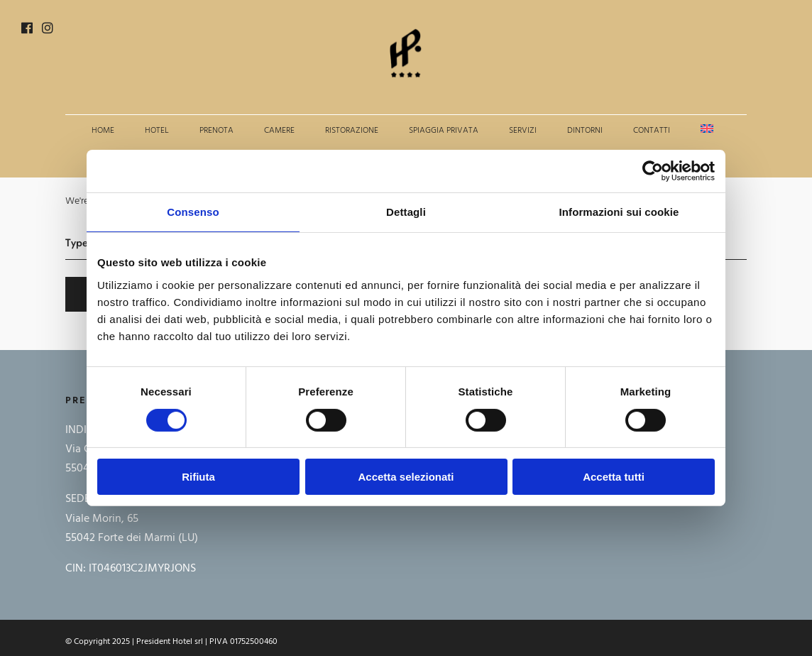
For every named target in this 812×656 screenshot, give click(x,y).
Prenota (216, 131)
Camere (279, 131)
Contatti (652, 131)
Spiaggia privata (444, 131)
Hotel (157, 131)
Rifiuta (198, 477)
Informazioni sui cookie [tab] (619, 212)
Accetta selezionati (406, 477)
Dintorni (585, 131)
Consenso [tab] (193, 212)
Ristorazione (352, 131)
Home (103, 131)
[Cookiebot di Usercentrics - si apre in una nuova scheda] (653, 171)
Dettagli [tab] (406, 212)
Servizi (523, 131)
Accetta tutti (614, 477)
